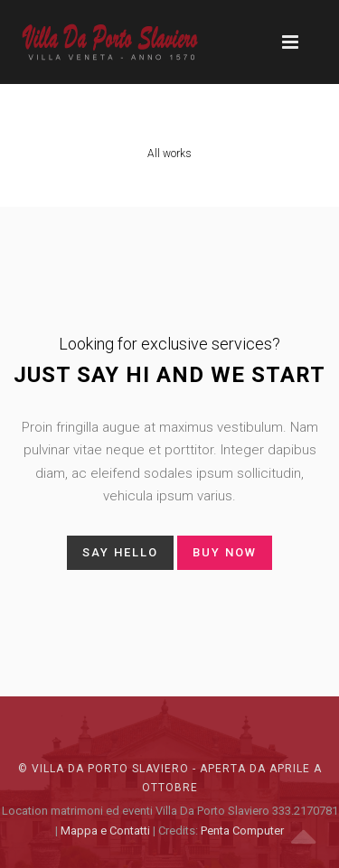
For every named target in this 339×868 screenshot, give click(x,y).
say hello (120, 552)
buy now (225, 552)
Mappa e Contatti (105, 831)
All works (169, 154)
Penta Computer (242, 831)
